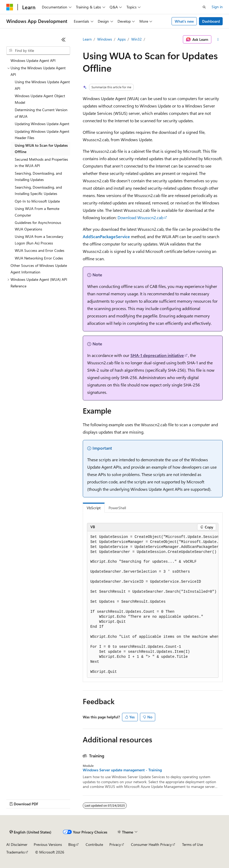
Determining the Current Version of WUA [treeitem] (41, 113)
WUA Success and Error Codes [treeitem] (40, 250)
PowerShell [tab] (117, 508)
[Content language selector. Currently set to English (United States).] (30, 832)
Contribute (94, 844)
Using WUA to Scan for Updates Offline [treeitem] (41, 149)
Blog (72, 844)
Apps (122, 39)
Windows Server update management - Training (122, 770)
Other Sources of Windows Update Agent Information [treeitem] (39, 269)
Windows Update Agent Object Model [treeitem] (40, 99)
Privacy (115, 844)
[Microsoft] (10, 7)
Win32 (137, 39)
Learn (87, 39)
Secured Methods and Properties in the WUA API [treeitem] (41, 163)
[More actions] (218, 40)
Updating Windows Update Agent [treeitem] (42, 124)
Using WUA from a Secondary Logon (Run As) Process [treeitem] (39, 240)
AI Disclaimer (17, 844)
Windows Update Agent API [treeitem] (33, 60)
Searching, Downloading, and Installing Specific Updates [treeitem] (38, 190)
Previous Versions (48, 844)
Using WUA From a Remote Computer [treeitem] (37, 212)
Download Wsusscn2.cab (140, 217)
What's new (184, 21)
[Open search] (204, 7)
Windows (105, 39)
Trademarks (16, 852)
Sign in (217, 7)
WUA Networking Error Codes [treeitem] (39, 258)
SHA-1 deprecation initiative (157, 355)
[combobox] (38, 51)
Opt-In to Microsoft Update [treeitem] (37, 201)
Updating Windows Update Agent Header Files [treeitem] (42, 135)
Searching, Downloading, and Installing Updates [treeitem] (38, 176)
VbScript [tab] (94, 508)
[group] (153, 605)
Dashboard (211, 21)
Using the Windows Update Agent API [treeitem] (42, 85)
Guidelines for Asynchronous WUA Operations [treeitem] (38, 226)
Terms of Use (193, 844)
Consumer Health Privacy (151, 844)
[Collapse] (64, 40)
